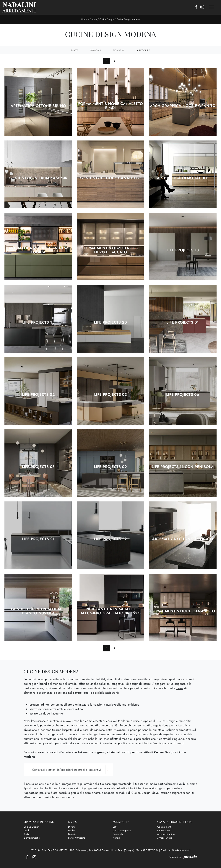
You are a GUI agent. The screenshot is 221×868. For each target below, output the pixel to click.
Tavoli (27, 830)
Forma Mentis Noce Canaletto (183, 611)
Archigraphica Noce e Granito (183, 106)
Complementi (164, 827)
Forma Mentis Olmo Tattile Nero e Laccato (110, 250)
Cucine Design (107, 19)
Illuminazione (164, 830)
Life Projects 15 (38, 322)
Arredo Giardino (166, 834)
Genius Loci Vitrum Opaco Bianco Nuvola (38, 611)
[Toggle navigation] (212, 7)
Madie (71, 830)
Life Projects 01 (183, 322)
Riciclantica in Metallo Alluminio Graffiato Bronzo (110, 611)
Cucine (93, 19)
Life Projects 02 (38, 395)
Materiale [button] (96, 50)
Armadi (117, 838)
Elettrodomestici (32, 838)
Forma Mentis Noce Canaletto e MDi (111, 106)
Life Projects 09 (110, 467)
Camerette (118, 834)
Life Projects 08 (38, 467)
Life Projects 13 (183, 250)
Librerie (72, 834)
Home (84, 19)
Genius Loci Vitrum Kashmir (38, 178)
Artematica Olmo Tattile (183, 178)
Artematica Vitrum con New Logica (38, 250)
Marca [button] (75, 50)
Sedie (27, 834)
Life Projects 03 (110, 395)
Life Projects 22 (110, 539)
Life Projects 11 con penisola (183, 467)
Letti (115, 827)
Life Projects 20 (110, 322)
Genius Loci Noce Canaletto (110, 178)
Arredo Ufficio (165, 838)
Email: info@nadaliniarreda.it (176, 850)
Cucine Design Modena (128, 19)
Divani (71, 827)
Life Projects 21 (38, 539)
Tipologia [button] (118, 50)
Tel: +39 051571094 (148, 850)
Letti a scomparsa (122, 830)
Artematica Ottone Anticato (183, 539)
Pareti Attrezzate (77, 838)
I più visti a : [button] (143, 50)
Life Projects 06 (183, 395)
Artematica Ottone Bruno (38, 106)
